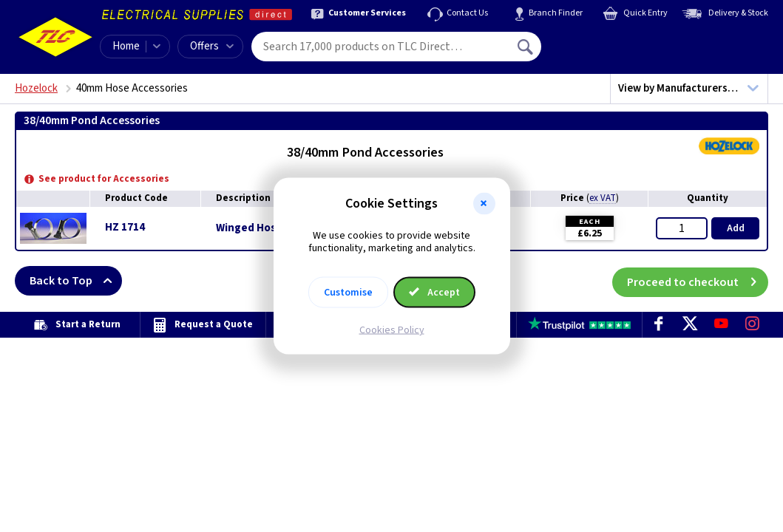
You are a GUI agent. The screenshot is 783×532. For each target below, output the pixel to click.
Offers (212, 46)
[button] (484, 204)
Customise (348, 292)
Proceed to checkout (698, 281)
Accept (435, 292)
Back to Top (76, 281)
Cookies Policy (392, 330)
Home (126, 46)
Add (736, 228)
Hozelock (36, 88)
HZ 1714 (125, 227)
